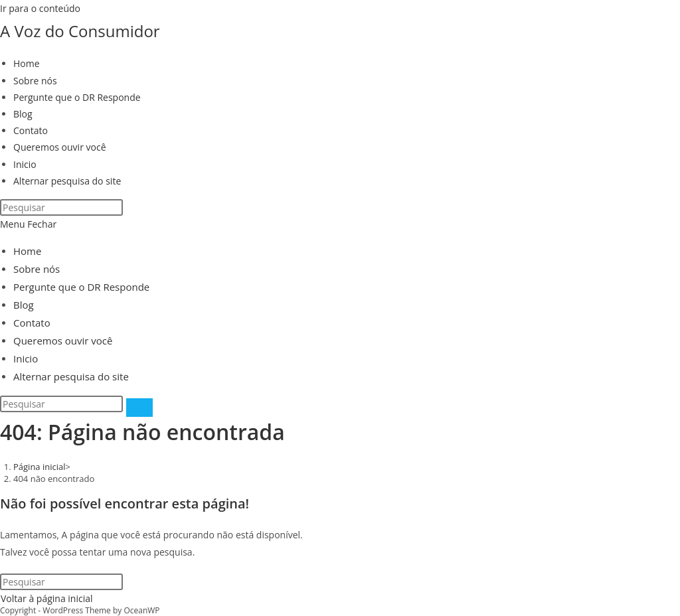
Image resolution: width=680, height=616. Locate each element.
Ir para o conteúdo (40, 8)
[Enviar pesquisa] (139, 408)
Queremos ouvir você (63, 341)
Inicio (26, 358)
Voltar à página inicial (47, 598)
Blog (24, 305)
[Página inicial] (40, 467)
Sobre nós (37, 269)
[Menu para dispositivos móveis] (28, 224)
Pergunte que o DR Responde (81, 287)
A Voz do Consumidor (80, 31)
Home (27, 251)
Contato (32, 323)
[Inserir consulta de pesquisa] (61, 207)
